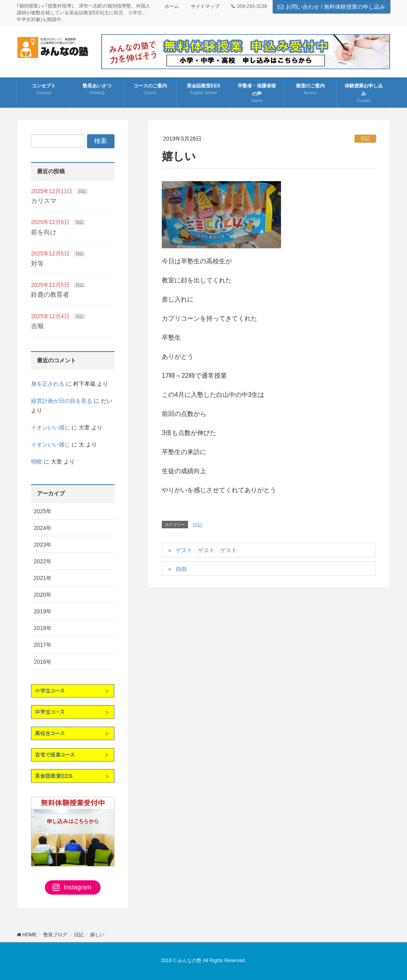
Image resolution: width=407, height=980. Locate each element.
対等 (37, 264)
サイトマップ (205, 6)
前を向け (44, 232)
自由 (181, 569)
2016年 (43, 662)
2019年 (43, 611)
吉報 (37, 326)
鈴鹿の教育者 (50, 295)
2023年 (43, 545)
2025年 (43, 511)
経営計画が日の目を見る (62, 401)
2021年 (43, 578)
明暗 (37, 462)
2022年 (43, 561)
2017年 (43, 645)
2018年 (43, 628)
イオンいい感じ (50, 427)
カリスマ (44, 201)
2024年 (43, 528)
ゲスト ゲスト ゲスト (206, 550)
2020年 (43, 595)
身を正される (48, 384)
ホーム (172, 6)
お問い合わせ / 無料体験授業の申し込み (331, 7)
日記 (365, 139)
